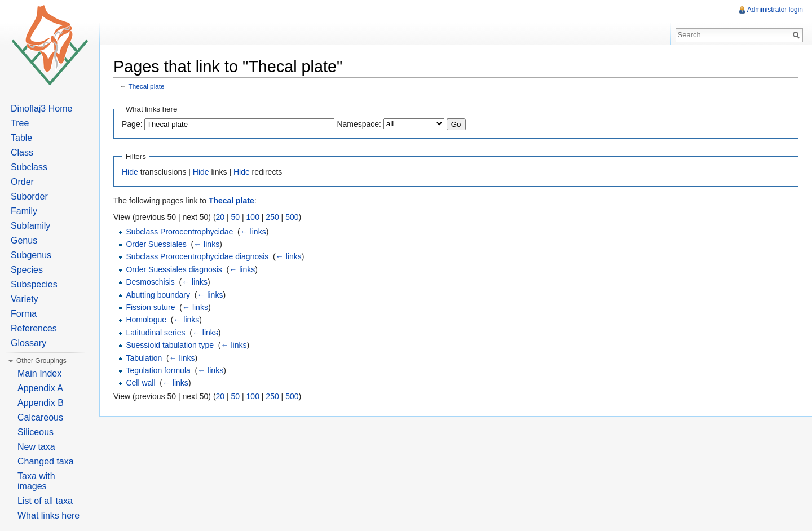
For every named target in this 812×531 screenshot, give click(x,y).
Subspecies (34, 284)
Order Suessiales (156, 244)
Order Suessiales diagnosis (174, 269)
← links (253, 232)
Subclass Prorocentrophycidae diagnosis (197, 256)
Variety (25, 299)
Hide (130, 172)
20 (220, 217)
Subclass (29, 167)
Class (22, 152)
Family (24, 211)
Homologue (146, 320)
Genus (24, 240)
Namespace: (359, 124)
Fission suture (150, 307)
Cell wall (140, 383)
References (34, 328)
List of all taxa (45, 501)
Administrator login (775, 10)
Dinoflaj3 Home (41, 109)
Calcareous (40, 417)
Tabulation (144, 358)
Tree (20, 123)
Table (21, 138)
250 (272, 217)
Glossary (28, 343)
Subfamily (30, 226)
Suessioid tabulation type (170, 345)
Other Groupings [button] (41, 361)
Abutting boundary (158, 295)
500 (292, 217)
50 (236, 217)
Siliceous (36, 432)
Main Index (39, 373)
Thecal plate (147, 86)
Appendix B (41, 403)
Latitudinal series (155, 333)
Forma (24, 314)
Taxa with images (36, 481)
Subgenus (31, 255)
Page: (132, 124)
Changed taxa (46, 461)
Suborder (29, 196)
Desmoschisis (150, 282)
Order (22, 182)
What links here (48, 515)
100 (253, 217)
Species (27, 270)
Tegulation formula (158, 370)
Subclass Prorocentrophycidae (179, 232)
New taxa (36, 447)
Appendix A (40, 388)
